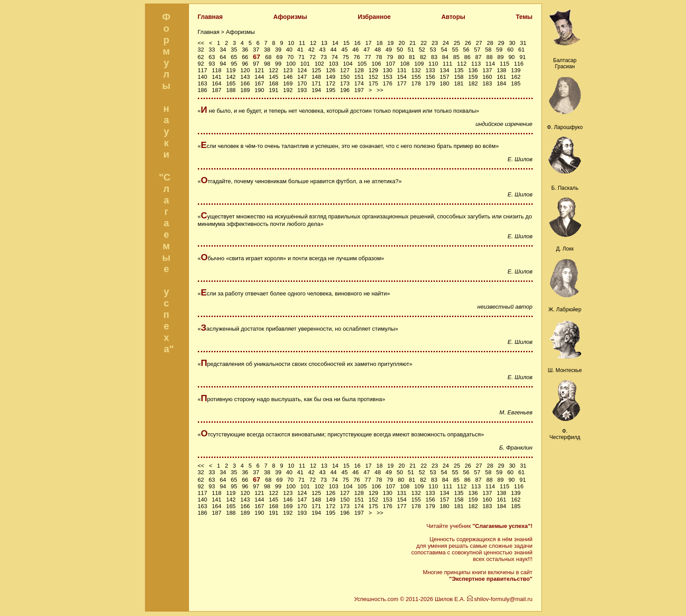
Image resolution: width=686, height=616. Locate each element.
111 (448, 64)
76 (357, 57)
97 (256, 64)
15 (346, 43)
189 (245, 90)
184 (501, 83)
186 (203, 90)
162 (516, 77)
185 (516, 83)
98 (267, 64)
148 (316, 77)
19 (390, 43)
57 (477, 50)
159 (473, 77)
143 (245, 77)
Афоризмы (290, 17)
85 (456, 57)
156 (430, 77)
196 (345, 90)
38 (267, 50)
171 (316, 83)
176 (388, 83)
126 (330, 70)
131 (402, 70)
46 (356, 50)
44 (334, 50)
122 (274, 70)
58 (488, 50)
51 (411, 50)
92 (201, 64)
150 (345, 77)
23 (434, 43)
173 (345, 83)
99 (278, 64)
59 (499, 50)
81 (412, 57)
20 (401, 43)
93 (212, 64)
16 (357, 43)
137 (487, 70)
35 (234, 50)
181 (459, 83)
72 (312, 57)
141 (217, 77)
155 (416, 77)
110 (434, 64)
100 (291, 64)
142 (231, 77)
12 (313, 43)
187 (217, 90)
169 (288, 83)
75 (345, 57)
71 (301, 57)
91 (523, 57)
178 (416, 83)
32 (201, 50)
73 (323, 57)
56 (466, 50)
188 (231, 90)
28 (490, 43)
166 (245, 83)
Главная (210, 17)
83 (434, 57)
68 (268, 57)
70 (290, 57)
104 (348, 64)
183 (487, 83)
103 (334, 64)
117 (203, 70)
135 (459, 70)
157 (445, 77)
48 (378, 50)
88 (489, 57)
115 (504, 64)
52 (422, 50)
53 (433, 50)
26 (468, 43)
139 (516, 70)
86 (467, 57)
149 (330, 77)
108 (405, 64)
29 (501, 43)
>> (380, 90)
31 (523, 43)
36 (245, 50)
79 (390, 57)
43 (323, 50)
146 (288, 77)
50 (400, 50)
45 (345, 50)
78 (379, 57)
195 (330, 90)
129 (373, 70)
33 (212, 50)
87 (478, 57)
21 (412, 43)
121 (260, 70)
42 (311, 50)
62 (201, 57)
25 (457, 43)
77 (368, 57)
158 (459, 77)
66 (245, 57)
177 (402, 83)
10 (291, 43)
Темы (524, 17)
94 (223, 64)
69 (279, 57)
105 (362, 64)
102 (319, 64)
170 (302, 83)
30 (512, 43)
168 (274, 83)
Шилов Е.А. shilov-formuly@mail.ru (484, 599)
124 (302, 70)
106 (376, 64)
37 (256, 50)
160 (487, 77)
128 (359, 70)
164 (217, 83)
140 (203, 77)
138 (501, 70)
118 (217, 70)
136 (473, 70)
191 (274, 90)
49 (389, 50)
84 (445, 57)
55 (455, 50)
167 (260, 83)
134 (445, 70)
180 (445, 83)
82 (423, 57)
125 (316, 70)
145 (274, 77)
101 (305, 64)
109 (419, 64)
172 (330, 83)
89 (501, 57)
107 (391, 64)
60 (510, 50)
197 (359, 90)
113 (476, 64)
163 (203, 83)
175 (373, 83)
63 (212, 57)
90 (512, 57)
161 (501, 77)
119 (231, 70)
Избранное (374, 17)
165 (231, 83)
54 (444, 50)
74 (334, 57)
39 (278, 50)
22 (423, 43)
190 (260, 90)
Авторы (453, 17)
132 (416, 70)
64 (223, 57)
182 (473, 83)
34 (223, 50)
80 (401, 57)
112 (462, 64)
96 (245, 64)
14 (335, 43)
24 (446, 43)
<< (201, 43)
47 (367, 50)
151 (359, 77)
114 (490, 64)
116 (519, 64)
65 (234, 57)
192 (288, 90)
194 (316, 90)
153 (388, 77)
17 (368, 43)
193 (302, 90)
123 (288, 70)
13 (324, 43)
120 (245, 70)
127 (345, 70)
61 (521, 50)
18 (379, 43)
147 (302, 77)
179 (430, 83)
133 (430, 70)
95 (234, 64)
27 (479, 43)
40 (289, 50)
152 (373, 77)
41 (300, 50)
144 (260, 77)
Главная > (212, 32)
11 (302, 43)
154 (402, 77)
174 (359, 83)
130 (388, 70)
